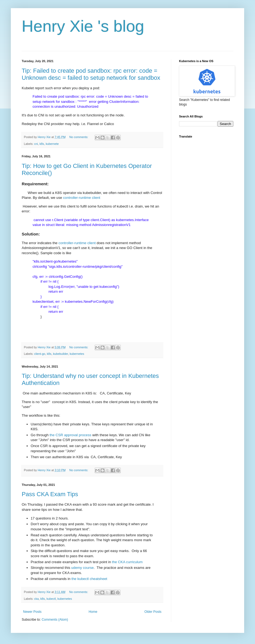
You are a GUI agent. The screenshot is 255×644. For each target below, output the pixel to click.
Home (93, 612)
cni (36, 144)
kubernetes (77, 354)
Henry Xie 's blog (83, 26)
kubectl (51, 599)
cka (36, 599)
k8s (42, 144)
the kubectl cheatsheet (89, 579)
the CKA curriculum (127, 562)
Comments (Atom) (55, 620)
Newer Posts (32, 612)
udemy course (83, 568)
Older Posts (153, 612)
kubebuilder (60, 354)
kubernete (52, 144)
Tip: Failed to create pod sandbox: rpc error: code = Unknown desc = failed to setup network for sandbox (91, 74)
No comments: (79, 137)
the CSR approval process (70, 435)
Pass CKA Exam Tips (50, 494)
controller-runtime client (82, 198)
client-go (40, 354)
